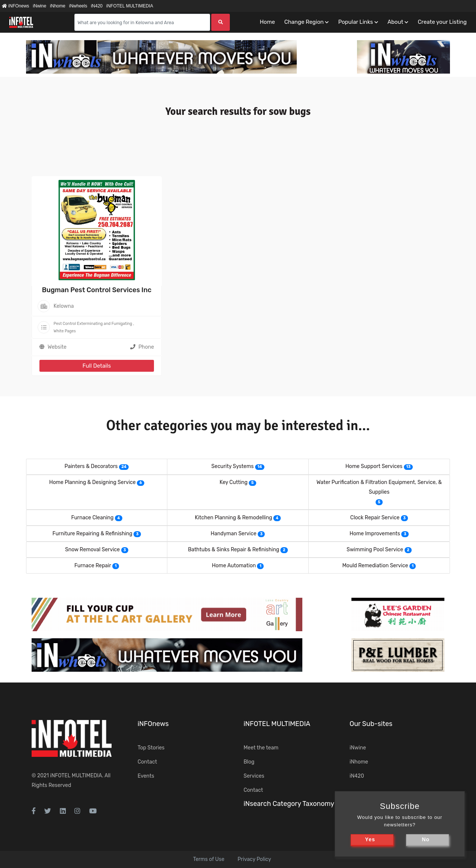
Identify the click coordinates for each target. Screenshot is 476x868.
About (395, 22)
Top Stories (151, 748)
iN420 (97, 6)
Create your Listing (442, 22)
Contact (147, 762)
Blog (249, 762)
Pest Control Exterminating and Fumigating (93, 324)
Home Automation (234, 566)
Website (57, 347)
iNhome (57, 6)
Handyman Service (234, 534)
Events (146, 776)
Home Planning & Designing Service (92, 482)
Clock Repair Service (375, 518)
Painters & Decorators (91, 466)
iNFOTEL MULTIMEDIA (130, 6)
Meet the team (261, 748)
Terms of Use (209, 859)
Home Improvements (375, 534)
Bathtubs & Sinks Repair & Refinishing (233, 550)
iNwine (39, 6)
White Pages (65, 331)
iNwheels (78, 6)
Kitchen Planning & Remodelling (234, 518)
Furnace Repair (93, 566)
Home (267, 22)
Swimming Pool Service (375, 550)
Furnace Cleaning (92, 518)
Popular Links (355, 22)
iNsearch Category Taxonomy (289, 804)
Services (254, 776)
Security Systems (232, 466)
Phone (142, 347)
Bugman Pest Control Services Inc (97, 290)
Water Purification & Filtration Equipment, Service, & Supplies (379, 487)
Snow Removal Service (92, 550)
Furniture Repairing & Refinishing (92, 534)
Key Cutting (233, 482)
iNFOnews (15, 6)
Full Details (97, 366)
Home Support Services (374, 466)
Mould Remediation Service (375, 566)
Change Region (304, 22)
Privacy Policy (254, 859)
